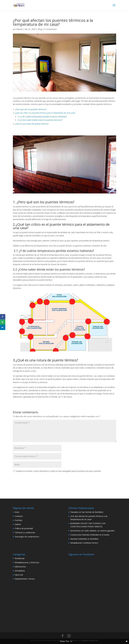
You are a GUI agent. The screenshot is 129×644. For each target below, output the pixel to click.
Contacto (19, 516)
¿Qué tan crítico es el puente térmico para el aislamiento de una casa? (45, 113)
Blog (40, 29)
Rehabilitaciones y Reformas (27, 562)
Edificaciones (20, 567)
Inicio (17, 512)
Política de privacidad (24, 528)
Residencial (20, 558)
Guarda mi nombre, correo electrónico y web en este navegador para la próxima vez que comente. (59, 471)
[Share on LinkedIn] (3, 327)
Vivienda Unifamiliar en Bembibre (84, 539)
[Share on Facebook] (3, 317)
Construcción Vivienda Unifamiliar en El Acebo (90, 535)
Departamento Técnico (25, 579)
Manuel (20, 29)
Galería (18, 524)
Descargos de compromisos (27, 537)
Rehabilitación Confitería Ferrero (84, 543)
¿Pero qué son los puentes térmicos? (31, 109)
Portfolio (19, 520)
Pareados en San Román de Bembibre (87, 512)
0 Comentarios (50, 29)
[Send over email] (3, 322)
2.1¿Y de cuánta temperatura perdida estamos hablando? (42, 117)
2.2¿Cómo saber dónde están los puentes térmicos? (40, 120)
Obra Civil (19, 575)
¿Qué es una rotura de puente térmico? (32, 124)
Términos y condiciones (25, 532)
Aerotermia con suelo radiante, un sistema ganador (92, 531)
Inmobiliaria (20, 571)
